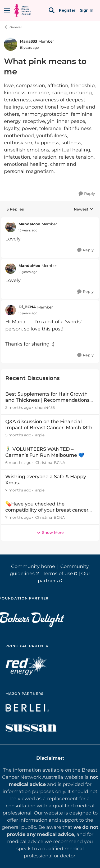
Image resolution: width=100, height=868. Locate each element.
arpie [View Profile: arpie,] (40, 435)
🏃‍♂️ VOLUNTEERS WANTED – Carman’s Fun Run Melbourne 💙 (45, 452)
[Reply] (87, 194)
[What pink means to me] (28, 230)
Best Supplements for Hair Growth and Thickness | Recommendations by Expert (47, 397)
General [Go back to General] (13, 27)
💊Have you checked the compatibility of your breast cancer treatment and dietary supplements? (49, 507)
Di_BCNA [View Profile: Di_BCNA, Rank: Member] (27, 307)
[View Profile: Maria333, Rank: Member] (11, 44)
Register (67, 10)
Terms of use (58, 574)
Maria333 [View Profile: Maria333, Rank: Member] (28, 41)
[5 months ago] (18, 435)
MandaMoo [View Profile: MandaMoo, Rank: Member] (29, 224)
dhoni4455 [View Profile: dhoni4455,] (45, 408)
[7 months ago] (18, 490)
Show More (50, 533)
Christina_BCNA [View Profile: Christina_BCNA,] (50, 463)
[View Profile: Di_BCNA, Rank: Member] (11, 310)
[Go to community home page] (23, 10)
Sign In (87, 10)
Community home (33, 566)
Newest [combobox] (84, 209)
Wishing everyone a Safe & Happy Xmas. (46, 480)
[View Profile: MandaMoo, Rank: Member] (11, 227)
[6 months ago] (18, 463)
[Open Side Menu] (7, 10)
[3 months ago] (18, 408)
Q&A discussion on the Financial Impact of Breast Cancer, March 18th (49, 425)
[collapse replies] (50, 220)
